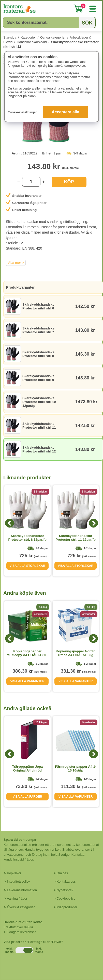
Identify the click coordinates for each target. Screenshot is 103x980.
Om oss (62, 873)
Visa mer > (16, 263)
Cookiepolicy (66, 898)
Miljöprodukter (67, 907)
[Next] (93, 523)
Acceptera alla (65, 112)
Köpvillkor (14, 873)
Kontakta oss (66, 881)
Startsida (10, 37)
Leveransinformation (22, 890)
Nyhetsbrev (65, 890)
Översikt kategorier (21, 907)
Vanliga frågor (17, 898)
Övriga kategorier (53, 37)
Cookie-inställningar (22, 112)
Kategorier (28, 37)
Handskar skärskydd (32, 42)
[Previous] (10, 523)
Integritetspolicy (18, 881)
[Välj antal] (31, 182)
